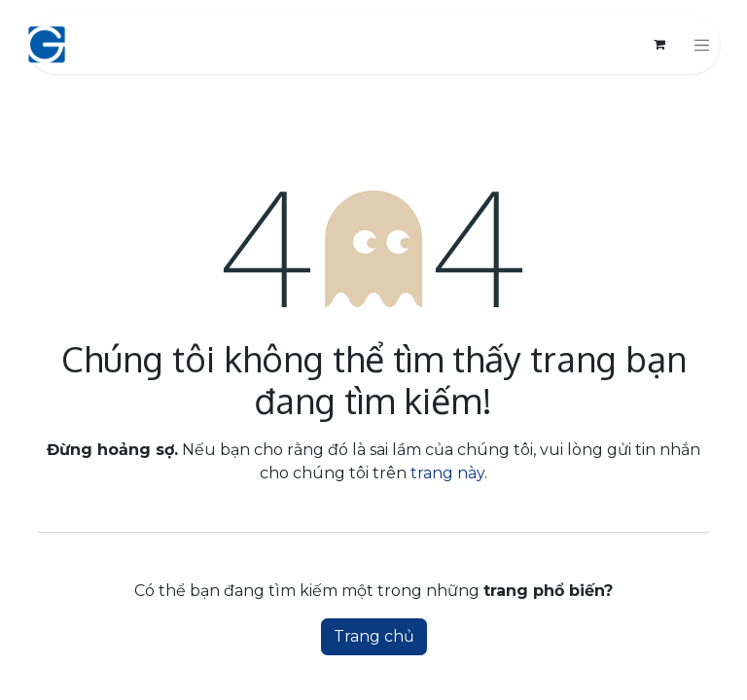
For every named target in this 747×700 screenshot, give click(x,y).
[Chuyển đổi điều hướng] (702, 45)
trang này (447, 473)
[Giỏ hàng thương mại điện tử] (659, 45)
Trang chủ (374, 636)
